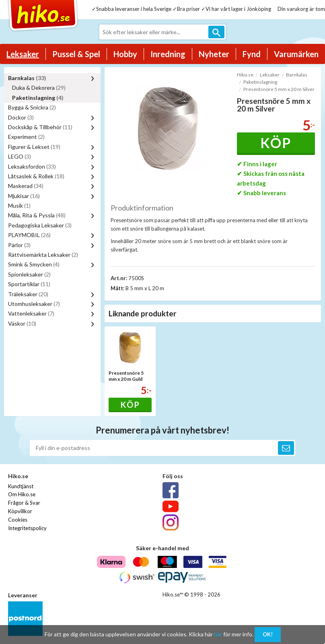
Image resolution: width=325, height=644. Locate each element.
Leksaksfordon (32, 166)
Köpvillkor (20, 511)
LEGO (20, 156)
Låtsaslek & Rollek (36, 176)
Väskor (22, 323)
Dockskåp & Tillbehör (40, 127)
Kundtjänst (21, 486)
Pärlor (19, 245)
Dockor (21, 117)
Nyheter (214, 54)
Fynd (252, 54)
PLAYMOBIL (29, 235)
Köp (276, 143)
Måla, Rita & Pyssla (37, 215)
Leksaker (23, 54)
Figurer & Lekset (34, 147)
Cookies (18, 520)
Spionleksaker (29, 274)
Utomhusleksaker (34, 304)
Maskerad (26, 186)
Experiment (26, 137)
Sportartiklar (29, 284)
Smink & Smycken (34, 264)
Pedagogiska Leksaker (40, 225)
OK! (268, 634)
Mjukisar (24, 196)
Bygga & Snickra (32, 107)
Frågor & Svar (24, 503)
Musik (19, 205)
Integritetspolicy (27, 528)
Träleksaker (28, 294)
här (218, 634)
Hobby (125, 54)
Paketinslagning (38, 98)
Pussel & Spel (76, 54)
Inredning (168, 54)
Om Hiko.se (22, 494)
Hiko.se (245, 75)
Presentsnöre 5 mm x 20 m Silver (279, 89)
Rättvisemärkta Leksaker (43, 255)
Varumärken (296, 54)
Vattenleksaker (31, 313)
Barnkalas (27, 78)
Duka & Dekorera (39, 88)
